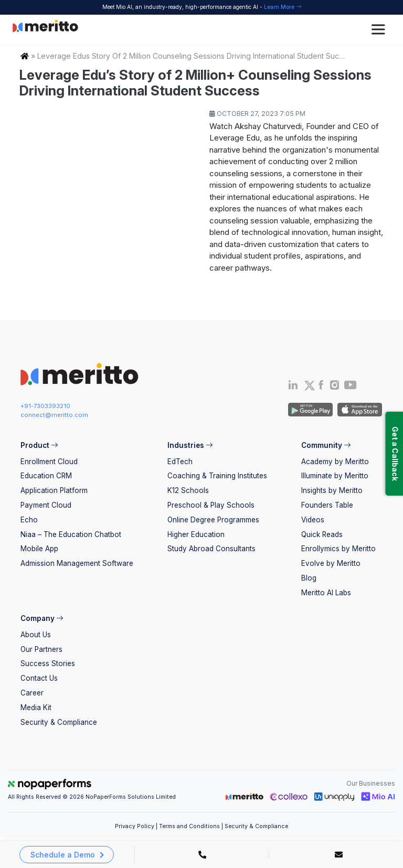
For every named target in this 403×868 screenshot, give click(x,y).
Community (326, 445)
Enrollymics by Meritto (338, 549)
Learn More (283, 7)
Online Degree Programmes (213, 520)
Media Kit (36, 708)
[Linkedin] (293, 387)
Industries (190, 445)
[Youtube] (351, 388)
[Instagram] (335, 387)
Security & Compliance (59, 722)
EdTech (180, 462)
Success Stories (48, 663)
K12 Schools (188, 490)
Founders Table (327, 505)
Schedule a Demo (63, 855)
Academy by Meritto (335, 462)
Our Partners (41, 649)
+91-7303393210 (45, 406)
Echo (29, 520)
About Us (36, 635)
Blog (309, 578)
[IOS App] (358, 409)
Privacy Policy (135, 826)
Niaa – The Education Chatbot (71, 534)
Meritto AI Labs (326, 593)
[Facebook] (321, 387)
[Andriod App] (310, 409)
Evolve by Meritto (331, 563)
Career (32, 693)
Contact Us (39, 678)
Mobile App (39, 549)
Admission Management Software (77, 563)
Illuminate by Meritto (335, 476)
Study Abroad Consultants (211, 549)
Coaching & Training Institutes (217, 476)
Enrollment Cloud (49, 462)
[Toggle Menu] (380, 30)
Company (42, 618)
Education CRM (46, 476)
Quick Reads (322, 534)
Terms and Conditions (189, 826)
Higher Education (196, 534)
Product (39, 445)
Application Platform (54, 490)
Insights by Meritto (332, 490)
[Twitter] (309, 385)
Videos (313, 520)
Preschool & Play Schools (211, 505)
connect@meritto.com (54, 415)
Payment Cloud (46, 505)
